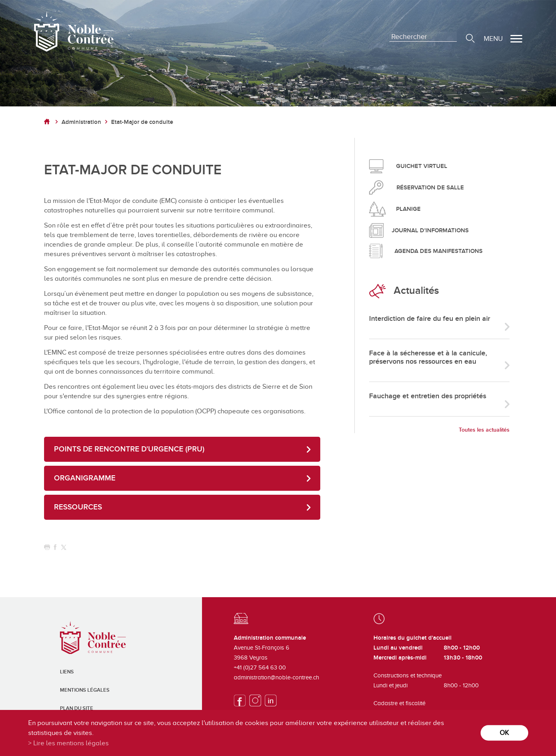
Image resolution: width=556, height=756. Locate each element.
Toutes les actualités (484, 430)
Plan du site (77, 708)
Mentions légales (85, 690)
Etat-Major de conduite (142, 122)
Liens (67, 672)
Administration (81, 122)
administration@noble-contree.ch (276, 677)
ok (504, 733)
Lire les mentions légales (71, 743)
